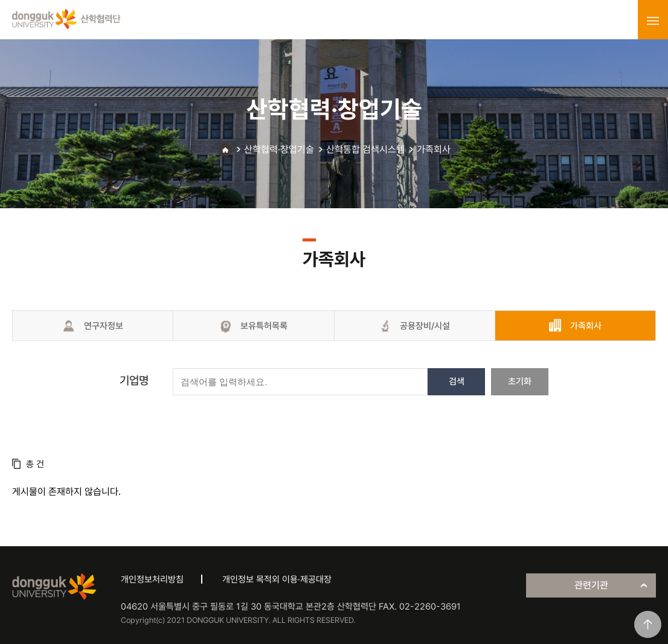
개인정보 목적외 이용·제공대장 (277, 579)
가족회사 (434, 149)
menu (653, 21)
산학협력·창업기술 (279, 149)
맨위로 (648, 624)
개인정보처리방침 (152, 579)
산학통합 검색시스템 (365, 149)
